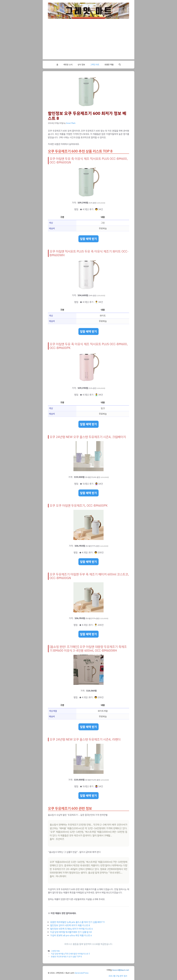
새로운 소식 (68, 65)
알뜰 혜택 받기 (88, 239)
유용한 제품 (109, 65)
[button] (120, 65)
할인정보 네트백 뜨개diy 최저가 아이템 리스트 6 (71, 929)
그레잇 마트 (95, 65)
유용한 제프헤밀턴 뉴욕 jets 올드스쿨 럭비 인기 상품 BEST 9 (77, 922)
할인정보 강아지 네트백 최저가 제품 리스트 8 (70, 925)
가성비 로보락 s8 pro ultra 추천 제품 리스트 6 (71, 935)
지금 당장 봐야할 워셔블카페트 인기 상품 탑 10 (71, 932)
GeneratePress (82, 973)
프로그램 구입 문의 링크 (118, 976)
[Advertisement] (88, 41)
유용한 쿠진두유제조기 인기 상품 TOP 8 (66, 957)
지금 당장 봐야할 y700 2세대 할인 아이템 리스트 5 (70, 954)
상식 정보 (81, 65)
